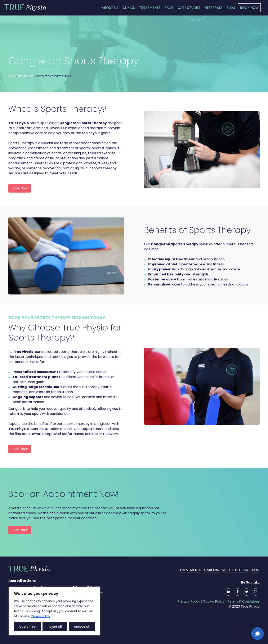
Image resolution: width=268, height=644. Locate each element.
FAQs (169, 8)
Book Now (249, 8)
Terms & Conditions (244, 601)
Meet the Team (235, 570)
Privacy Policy (189, 601)
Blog (231, 8)
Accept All (82, 627)
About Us (110, 8)
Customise (27, 627)
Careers (211, 570)
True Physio (25, 8)
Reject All (55, 627)
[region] (54, 611)
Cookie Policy (40, 616)
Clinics (129, 8)
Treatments (150, 8)
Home (12, 76)
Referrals (214, 8)
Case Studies (189, 8)
